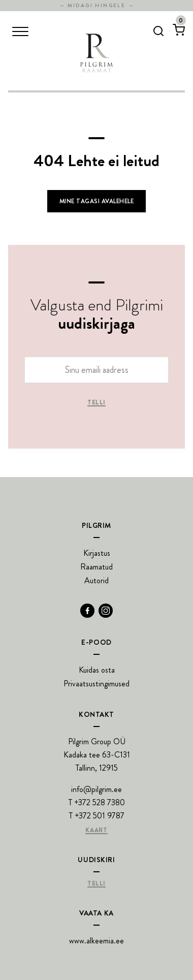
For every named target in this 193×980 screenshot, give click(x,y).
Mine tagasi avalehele (96, 201)
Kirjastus (97, 553)
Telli (96, 403)
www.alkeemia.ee (96, 941)
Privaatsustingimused (96, 684)
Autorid (96, 580)
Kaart (96, 831)
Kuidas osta (97, 670)
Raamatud (96, 567)
